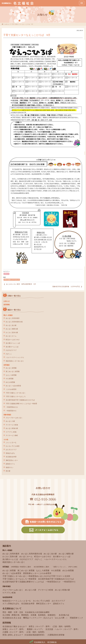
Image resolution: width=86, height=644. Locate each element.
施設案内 (7, 546)
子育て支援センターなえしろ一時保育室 (19, 579)
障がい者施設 (8, 315)
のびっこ (9, 354)
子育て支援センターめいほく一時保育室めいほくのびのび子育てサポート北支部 (36, 576)
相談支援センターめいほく (15, 361)
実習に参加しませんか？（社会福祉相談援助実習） (24, 635)
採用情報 (7, 305)
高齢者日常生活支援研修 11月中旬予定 (68, 287)
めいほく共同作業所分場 (14, 322)
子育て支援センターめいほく (16, 393)
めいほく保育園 (11, 368)
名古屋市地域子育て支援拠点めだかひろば (20, 400)
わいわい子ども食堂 (13, 446)
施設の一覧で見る (14, 310)
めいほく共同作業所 (13, 318)
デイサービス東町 (12, 435)
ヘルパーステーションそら (15, 357)
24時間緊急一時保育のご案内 (21, 567)
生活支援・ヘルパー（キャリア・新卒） (62, 629)
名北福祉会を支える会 (12, 618)
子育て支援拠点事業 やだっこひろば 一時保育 (21, 404)
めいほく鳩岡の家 (12, 329)
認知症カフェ (10, 464)
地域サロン (10, 467)
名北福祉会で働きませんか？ (15, 626)
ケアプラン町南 (11, 432)
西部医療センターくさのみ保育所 (37, 573)
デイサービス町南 (12, 425)
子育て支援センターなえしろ (12, 280)
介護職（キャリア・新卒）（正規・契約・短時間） (24, 632)
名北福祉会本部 (11, 457)
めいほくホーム (11, 336)
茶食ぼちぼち (10, 453)
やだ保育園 (10, 379)
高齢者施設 (7, 415)
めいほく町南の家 (12, 428)
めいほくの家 (10, 421)
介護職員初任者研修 (56, 635)
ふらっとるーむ (11, 442)
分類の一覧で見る (14, 296)
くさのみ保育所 (11, 389)
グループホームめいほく (14, 418)
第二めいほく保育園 (13, 371)
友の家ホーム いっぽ (13, 343)
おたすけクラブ (11, 450)
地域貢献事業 (7, 597)
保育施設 (7, 365)
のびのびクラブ (11, 350)
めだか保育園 (10, 382)
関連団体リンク (76, 618)
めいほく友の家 (11, 325)
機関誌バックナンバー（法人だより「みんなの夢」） (46, 618)
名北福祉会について (12, 609)
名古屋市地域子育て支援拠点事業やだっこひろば (23, 582)
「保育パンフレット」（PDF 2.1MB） (65, 567)
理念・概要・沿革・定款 (13, 612)
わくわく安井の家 (12, 333)
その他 (6, 440)
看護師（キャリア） (35, 629)
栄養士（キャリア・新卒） (14, 629)
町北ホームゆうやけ (13, 340)
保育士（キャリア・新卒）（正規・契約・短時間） (50, 626)
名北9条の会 (64, 615)
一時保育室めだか (12, 407)
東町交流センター (12, 460)
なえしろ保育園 (11, 375)
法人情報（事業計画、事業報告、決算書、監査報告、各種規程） (30, 615)
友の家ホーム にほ (12, 347)
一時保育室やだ (11, 411)
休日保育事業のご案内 (41, 567)
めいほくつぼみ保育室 (13, 386)
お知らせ (6, 274)
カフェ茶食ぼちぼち (11, 604)
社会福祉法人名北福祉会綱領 (37, 612)
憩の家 (8, 471)
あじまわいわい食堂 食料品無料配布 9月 (20, 284)
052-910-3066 (45, 499)
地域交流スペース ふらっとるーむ (17, 601)
